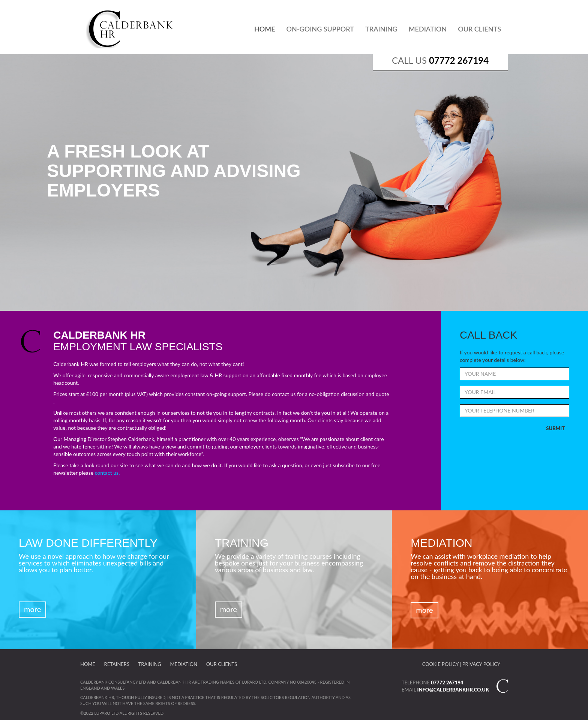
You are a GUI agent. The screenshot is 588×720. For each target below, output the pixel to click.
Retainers (117, 664)
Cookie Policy (440, 664)
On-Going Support (320, 29)
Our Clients (479, 29)
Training (381, 29)
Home (265, 29)
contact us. (107, 473)
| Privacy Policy (480, 664)
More (32, 609)
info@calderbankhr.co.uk (453, 690)
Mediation (428, 29)
